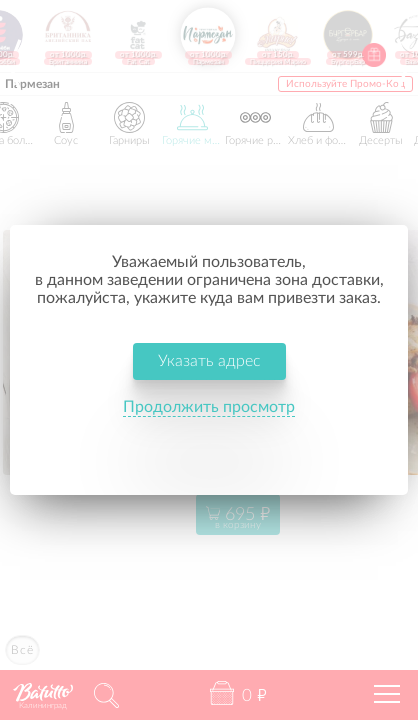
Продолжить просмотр (209, 407)
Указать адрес (209, 361)
